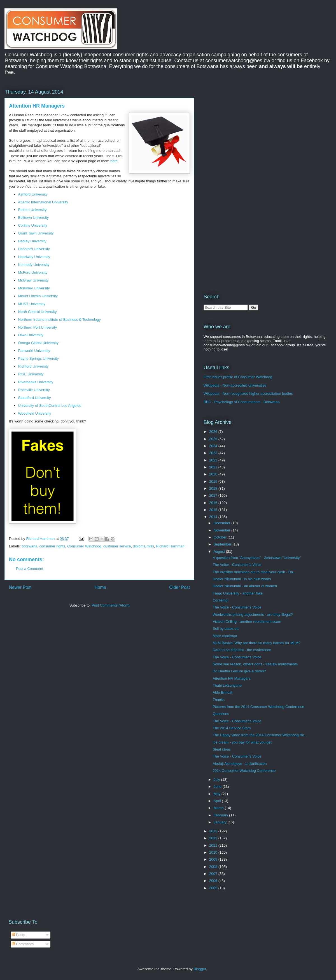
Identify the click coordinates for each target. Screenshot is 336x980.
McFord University (33, 272)
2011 (214, 845)
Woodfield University (35, 413)
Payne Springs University (39, 358)
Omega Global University (39, 343)
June (218, 787)
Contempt (220, 600)
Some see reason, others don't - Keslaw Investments (255, 664)
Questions (221, 714)
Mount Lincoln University (38, 296)
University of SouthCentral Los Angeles (50, 406)
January (221, 822)
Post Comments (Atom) (110, 605)
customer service (117, 546)
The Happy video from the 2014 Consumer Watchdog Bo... (260, 735)
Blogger (200, 969)
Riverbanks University (36, 382)
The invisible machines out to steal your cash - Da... (254, 572)
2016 (214, 503)
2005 (214, 888)
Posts (18, 935)
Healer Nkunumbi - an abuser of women (245, 586)
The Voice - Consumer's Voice (237, 565)
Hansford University (34, 249)
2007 (214, 874)
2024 (214, 446)
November (223, 530)
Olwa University (31, 335)
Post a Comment (30, 569)
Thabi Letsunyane (227, 685)
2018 (214, 488)
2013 (214, 831)
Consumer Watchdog (84, 546)
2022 (214, 460)
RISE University (31, 374)
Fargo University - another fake (237, 593)
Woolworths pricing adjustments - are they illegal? (253, 615)
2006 (214, 881)
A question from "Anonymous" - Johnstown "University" (257, 558)
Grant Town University (36, 233)
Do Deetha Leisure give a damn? (239, 671)
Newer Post (20, 587)
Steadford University (35, 398)
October (221, 537)
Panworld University (34, 351)
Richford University (33, 366)
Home (101, 587)
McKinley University (34, 288)
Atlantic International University (43, 202)
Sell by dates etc (226, 629)
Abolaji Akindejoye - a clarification (240, 764)
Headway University (34, 257)
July (217, 780)
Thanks (219, 700)
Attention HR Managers (231, 678)
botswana (30, 546)
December (223, 523)
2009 (214, 859)
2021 (214, 467)
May (218, 794)
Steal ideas (221, 749)
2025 (214, 439)
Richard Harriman (170, 546)
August (220, 551)
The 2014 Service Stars (232, 728)
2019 (214, 481)
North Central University (38, 312)
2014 (214, 517)
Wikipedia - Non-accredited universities (235, 385)
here (114, 161)
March (219, 808)
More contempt (225, 636)
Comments (23, 944)
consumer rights (52, 546)
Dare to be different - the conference (242, 650)
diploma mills (143, 546)
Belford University (32, 210)
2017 (214, 495)
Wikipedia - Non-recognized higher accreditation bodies (248, 393)
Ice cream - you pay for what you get (242, 742)
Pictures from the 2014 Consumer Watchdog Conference (258, 707)
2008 (214, 867)
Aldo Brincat (222, 692)
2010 (214, 852)
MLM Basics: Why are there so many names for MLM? (256, 643)
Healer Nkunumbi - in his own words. (242, 579)
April (218, 801)
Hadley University (32, 241)
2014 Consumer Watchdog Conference (244, 771)
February (221, 815)
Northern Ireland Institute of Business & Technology (60, 320)
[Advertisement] (251, 127)
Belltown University (34, 218)
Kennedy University (34, 265)
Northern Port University (38, 327)
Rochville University (34, 390)
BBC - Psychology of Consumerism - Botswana (242, 402)
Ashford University (33, 194)
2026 (214, 432)
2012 (214, 838)
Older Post (179, 587)
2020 (214, 474)
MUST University (32, 304)
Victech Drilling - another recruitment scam (247, 622)
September (223, 544)
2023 (214, 453)
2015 (214, 510)
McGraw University (33, 280)
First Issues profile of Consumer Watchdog (238, 377)
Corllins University (33, 225)
